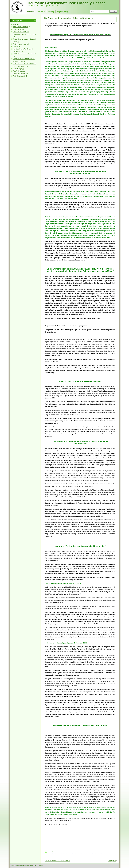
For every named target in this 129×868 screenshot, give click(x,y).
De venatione (17, 29)
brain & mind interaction (21, 27)
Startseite (31, 12)
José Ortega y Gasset (20, 44)
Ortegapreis (112, 861)
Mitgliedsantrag (63, 12)
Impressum (41, 12)
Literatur (16, 47)
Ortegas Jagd (17, 69)
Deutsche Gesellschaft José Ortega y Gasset (66, 3)
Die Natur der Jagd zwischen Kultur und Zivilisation (69, 18)
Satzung (51, 12)
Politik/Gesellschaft (19, 76)
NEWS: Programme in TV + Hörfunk (25, 54)
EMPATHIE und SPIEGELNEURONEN (57, 861)
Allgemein (16, 24)
